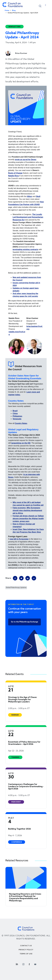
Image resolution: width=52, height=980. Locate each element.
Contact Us (26, 946)
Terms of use (26, 954)
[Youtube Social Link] (35, 964)
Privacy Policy (26, 950)
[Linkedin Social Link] (17, 964)
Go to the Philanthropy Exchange (24, 622)
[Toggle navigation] (46, 6)
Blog (14, 11)
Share (8, 578)
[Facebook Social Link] (29, 964)
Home (7, 11)
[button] (40, 6)
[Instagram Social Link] (23, 964)
